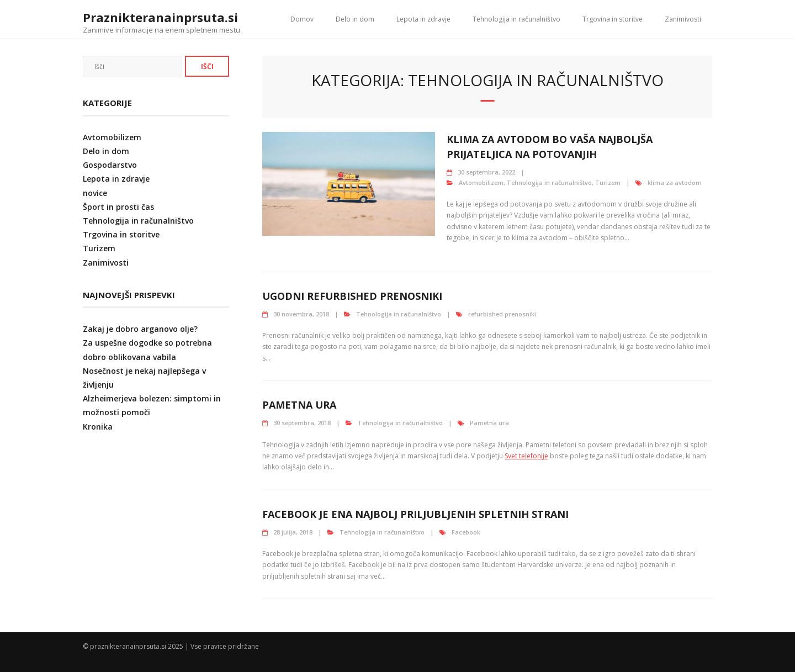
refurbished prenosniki (502, 314)
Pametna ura (299, 405)
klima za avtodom (675, 182)
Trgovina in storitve (613, 19)
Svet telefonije (526, 456)
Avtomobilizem (481, 182)
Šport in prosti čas (118, 207)
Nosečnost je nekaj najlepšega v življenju (144, 378)
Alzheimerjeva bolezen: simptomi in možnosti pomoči (152, 405)
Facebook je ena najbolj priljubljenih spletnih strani (415, 514)
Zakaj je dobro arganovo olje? (140, 329)
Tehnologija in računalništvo (516, 19)
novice (95, 193)
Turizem (608, 182)
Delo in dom (355, 19)
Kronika (98, 427)
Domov (302, 19)
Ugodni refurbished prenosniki (352, 296)
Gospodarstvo (110, 165)
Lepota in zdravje (423, 19)
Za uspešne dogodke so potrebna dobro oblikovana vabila (147, 350)
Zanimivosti (683, 19)
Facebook (466, 532)
